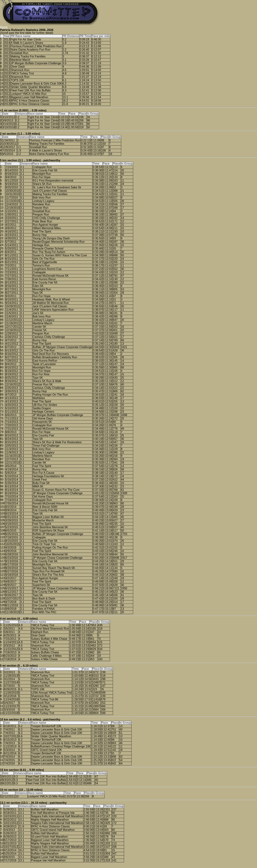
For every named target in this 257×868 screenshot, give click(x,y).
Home (4, 27)
